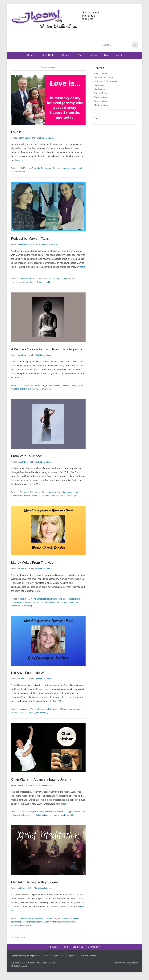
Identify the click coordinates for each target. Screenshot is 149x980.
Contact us (78, 947)
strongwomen (26, 389)
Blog (106, 55)
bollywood (15, 815)
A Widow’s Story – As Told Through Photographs (47, 349)
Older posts (18, 937)
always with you (55, 492)
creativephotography (70, 385)
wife (24, 172)
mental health (45, 282)
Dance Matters (26, 812)
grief (80, 168)
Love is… (18, 132)
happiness (74, 602)
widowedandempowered (48, 496)
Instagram (136, 38)
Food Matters (100, 101)
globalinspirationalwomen (52, 602)
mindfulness (55, 922)
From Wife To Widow (26, 456)
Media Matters (26, 279)
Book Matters (100, 97)
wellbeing (28, 606)
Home (30, 55)
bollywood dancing (44, 815)
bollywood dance (28, 815)
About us (53, 947)
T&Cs (65, 947)
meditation (32, 922)
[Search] (135, 45)
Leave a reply (45, 389)
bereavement (66, 168)
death (75, 168)
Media (94, 55)
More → (19, 160)
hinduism (15, 389)
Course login (94, 947)
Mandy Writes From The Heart (33, 563)
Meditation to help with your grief (35, 882)
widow (18, 172)
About (119, 55)
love (13, 172)
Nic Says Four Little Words (31, 673)
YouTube (130, 38)
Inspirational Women (28, 599)
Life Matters (25, 168)
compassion (16, 602)
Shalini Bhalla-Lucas (46, 138)
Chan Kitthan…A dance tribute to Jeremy (41, 779)
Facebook (124, 38)
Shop (81, 55)
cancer (14, 712)
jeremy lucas (25, 496)
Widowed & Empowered (41, 168)
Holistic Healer (48, 55)
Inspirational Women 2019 (49, 599)
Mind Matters (39, 279)
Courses (66, 55)
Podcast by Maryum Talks (30, 238)
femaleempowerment (31, 602)
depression (28, 282)
